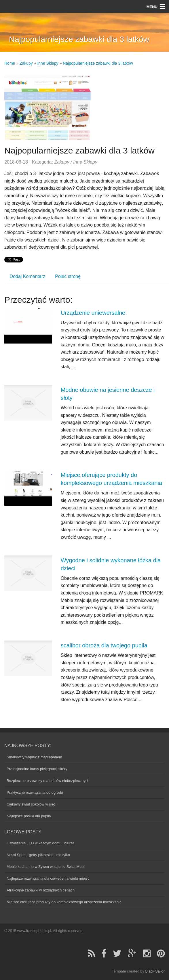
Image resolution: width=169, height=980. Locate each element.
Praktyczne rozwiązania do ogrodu (35, 792)
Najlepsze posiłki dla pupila (29, 816)
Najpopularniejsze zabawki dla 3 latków (98, 63)
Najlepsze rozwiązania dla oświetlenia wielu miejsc (48, 878)
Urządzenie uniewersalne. (94, 313)
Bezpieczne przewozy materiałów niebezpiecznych (48, 781)
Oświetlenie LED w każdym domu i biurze (40, 843)
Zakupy (26, 63)
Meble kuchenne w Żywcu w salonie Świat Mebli (46, 867)
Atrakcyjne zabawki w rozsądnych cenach (41, 890)
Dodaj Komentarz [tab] (28, 276)
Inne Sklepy (48, 63)
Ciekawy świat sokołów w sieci (32, 804)
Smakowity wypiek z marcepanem (34, 757)
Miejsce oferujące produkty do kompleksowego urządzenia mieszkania (64, 902)
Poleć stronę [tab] (68, 276)
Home (10, 63)
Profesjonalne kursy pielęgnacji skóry (37, 769)
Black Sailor (155, 971)
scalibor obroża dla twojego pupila (104, 645)
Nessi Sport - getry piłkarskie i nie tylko (38, 855)
